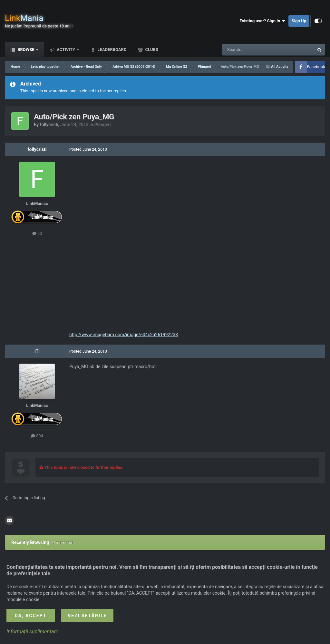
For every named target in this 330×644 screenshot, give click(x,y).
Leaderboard (111, 50)
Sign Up (299, 21)
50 (37, 233)
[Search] (253, 50)
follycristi (49, 125)
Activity (66, 50)
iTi (37, 351)
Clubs (151, 50)
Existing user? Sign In (262, 21)
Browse (26, 50)
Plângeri (103, 125)
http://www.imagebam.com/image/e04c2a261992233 (124, 335)
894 (37, 436)
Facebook (316, 67)
